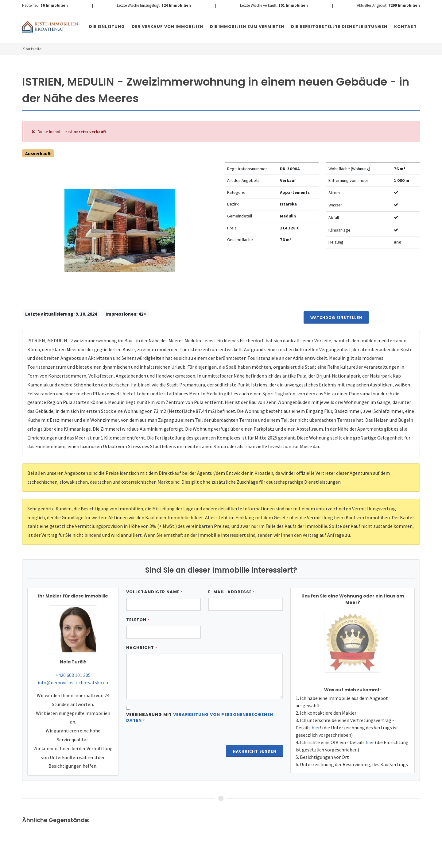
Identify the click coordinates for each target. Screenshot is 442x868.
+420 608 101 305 (73, 675)
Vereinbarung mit (200, 718)
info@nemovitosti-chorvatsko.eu (73, 682)
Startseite (32, 49)
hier (316, 728)
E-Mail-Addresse (231, 592)
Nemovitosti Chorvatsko (180, 862)
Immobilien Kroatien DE (132, 862)
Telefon (138, 620)
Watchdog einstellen (336, 317)
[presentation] (173, 743)
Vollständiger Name (154, 592)
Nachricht (142, 648)
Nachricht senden (255, 751)
